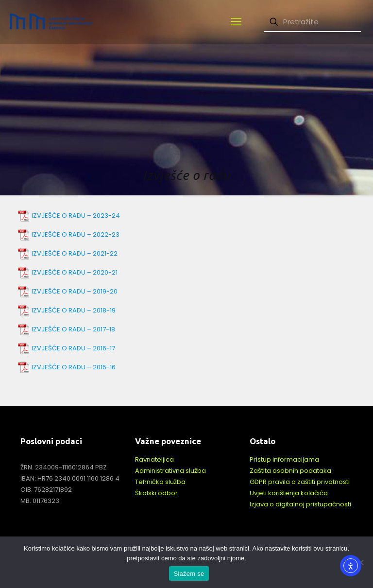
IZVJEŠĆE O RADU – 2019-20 (75, 291)
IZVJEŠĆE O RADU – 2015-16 (74, 367)
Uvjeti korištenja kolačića (289, 493)
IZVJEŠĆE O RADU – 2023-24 (76, 216)
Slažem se (189, 574)
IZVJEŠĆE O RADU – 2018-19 (74, 310)
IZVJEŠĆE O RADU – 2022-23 (76, 234)
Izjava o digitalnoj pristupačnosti (300, 504)
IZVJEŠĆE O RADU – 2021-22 (75, 253)
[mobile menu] (236, 22)
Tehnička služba (160, 482)
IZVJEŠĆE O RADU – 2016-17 (73, 348)
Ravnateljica (154, 459)
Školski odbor (156, 493)
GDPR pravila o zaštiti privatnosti (300, 482)
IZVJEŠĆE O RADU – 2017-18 (73, 329)
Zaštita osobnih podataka (290, 471)
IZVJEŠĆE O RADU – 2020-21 (75, 272)
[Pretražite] (312, 22)
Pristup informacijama (284, 459)
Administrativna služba (170, 471)
